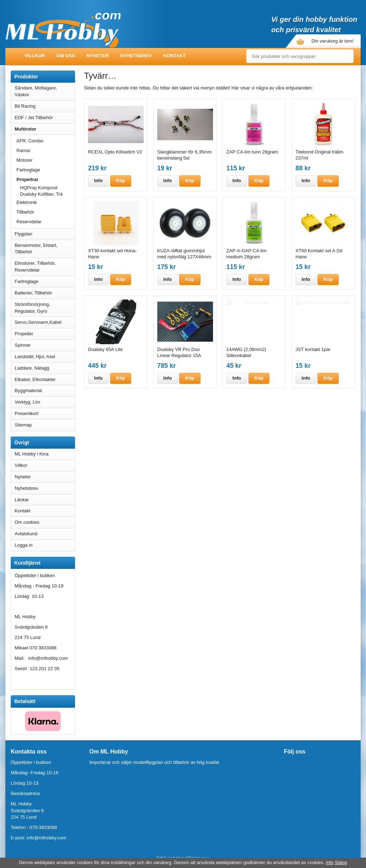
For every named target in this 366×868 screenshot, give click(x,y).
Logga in (24, 545)
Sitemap (23, 425)
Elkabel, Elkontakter (45, 379)
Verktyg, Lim (45, 402)
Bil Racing (45, 106)
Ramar (23, 150)
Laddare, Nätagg (32, 368)
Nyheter (98, 56)
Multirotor (45, 129)
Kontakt (175, 56)
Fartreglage (28, 170)
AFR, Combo (30, 141)
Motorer (46, 160)
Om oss (66, 56)
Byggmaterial (45, 391)
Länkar (22, 500)
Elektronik (27, 202)
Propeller (45, 334)
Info (98, 181)
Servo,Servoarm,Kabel (45, 322)
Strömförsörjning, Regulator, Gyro (32, 308)
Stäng (341, 862)
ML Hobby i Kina (32, 454)
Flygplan (45, 234)
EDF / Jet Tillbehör (45, 118)
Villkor (35, 56)
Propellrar (46, 179)
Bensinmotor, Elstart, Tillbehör (45, 249)
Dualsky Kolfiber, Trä (41, 194)
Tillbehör (25, 212)
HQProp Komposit (47, 188)
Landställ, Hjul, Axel (45, 357)
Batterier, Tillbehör (45, 293)
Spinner (45, 345)
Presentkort (26, 413)
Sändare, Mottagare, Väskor (45, 91)
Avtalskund (26, 534)
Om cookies (27, 522)
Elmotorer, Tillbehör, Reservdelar (45, 267)
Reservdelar (29, 222)
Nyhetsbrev (136, 56)
